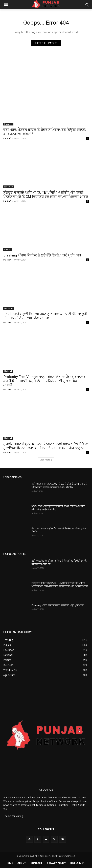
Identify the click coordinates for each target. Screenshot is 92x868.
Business (8, 124)
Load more (46, 460)
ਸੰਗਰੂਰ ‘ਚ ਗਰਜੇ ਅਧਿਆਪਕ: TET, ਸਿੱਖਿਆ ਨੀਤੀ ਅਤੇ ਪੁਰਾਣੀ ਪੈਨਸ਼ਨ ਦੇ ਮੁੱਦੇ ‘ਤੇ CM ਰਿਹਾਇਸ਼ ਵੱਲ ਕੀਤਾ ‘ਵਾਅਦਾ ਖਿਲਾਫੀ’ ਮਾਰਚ (46, 195)
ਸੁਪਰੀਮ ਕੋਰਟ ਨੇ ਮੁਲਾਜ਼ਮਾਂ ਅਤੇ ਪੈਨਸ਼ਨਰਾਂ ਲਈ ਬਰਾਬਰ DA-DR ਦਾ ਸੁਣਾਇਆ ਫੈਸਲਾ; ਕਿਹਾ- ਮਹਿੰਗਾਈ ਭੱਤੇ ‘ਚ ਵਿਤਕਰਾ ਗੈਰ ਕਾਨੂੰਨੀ (46, 446)
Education (9, 187)
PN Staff (7, 138)
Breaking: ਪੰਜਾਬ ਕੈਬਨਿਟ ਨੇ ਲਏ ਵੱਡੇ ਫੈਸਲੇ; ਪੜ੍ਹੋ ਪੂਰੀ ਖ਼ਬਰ (42, 255)
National (8, 371)
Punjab (7, 250)
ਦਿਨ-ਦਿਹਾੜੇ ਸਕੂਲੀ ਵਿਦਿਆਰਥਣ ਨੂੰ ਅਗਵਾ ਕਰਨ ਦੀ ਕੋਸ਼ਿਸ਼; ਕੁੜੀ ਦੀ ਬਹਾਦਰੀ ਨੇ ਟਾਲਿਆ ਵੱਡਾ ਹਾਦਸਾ (45, 316)
